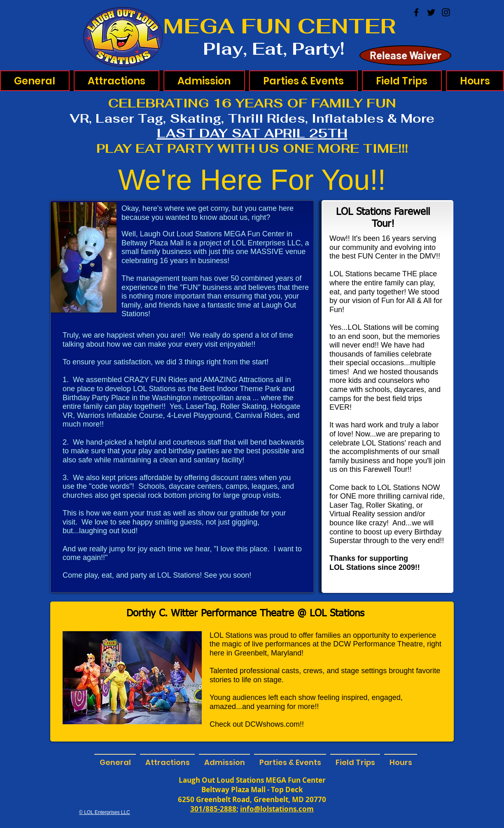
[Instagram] (446, 12)
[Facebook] (416, 12)
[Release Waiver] (405, 55)
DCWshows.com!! (274, 724)
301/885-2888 (213, 809)
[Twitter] (431, 12)
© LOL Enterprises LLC (105, 812)
